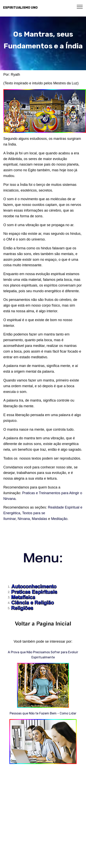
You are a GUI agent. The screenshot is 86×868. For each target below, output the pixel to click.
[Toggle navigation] (80, 6)
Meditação (59, 519)
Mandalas (39, 519)
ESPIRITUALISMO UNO (20, 8)
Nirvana (24, 519)
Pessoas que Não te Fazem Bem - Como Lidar (43, 713)
